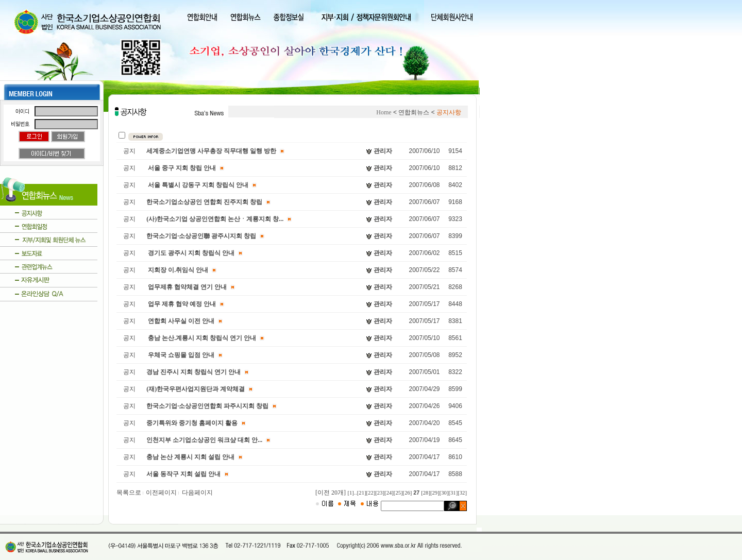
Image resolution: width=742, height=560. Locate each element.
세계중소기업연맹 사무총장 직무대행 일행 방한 (211, 151)
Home (384, 112)
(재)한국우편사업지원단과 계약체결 (196, 389)
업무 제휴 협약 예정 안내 (181, 304)
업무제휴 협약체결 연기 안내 (187, 287)
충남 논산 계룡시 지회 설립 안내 (190, 457)
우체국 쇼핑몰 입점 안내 (180, 355)
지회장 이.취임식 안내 (177, 270)
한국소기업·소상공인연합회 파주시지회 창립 (207, 406)
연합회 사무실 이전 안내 (180, 321)
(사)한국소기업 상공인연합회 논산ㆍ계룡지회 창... (215, 219)
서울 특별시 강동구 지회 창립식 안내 (197, 185)
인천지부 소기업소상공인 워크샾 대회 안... (204, 440)
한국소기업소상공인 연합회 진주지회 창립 (204, 202)
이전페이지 (163, 493)
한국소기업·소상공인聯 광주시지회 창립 (201, 236)
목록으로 (130, 493)
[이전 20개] (331, 493)
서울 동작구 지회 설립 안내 (183, 474)
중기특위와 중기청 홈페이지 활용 (192, 423)
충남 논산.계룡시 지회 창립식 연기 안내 (201, 338)
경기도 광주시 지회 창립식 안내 (190, 253)
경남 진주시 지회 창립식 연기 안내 (193, 372)
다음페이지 (197, 493)
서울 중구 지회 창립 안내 (181, 168)
